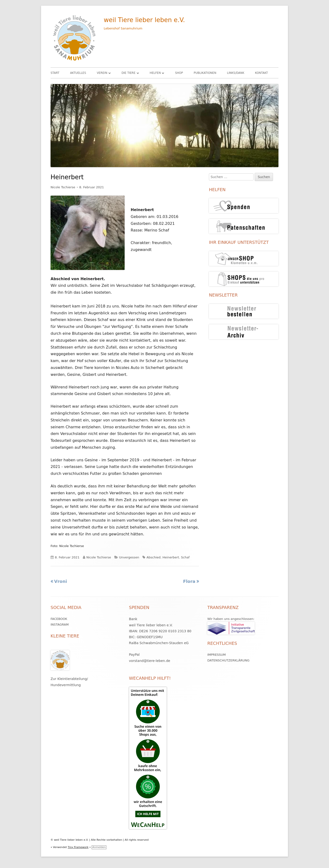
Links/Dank (236, 73)
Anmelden (99, 847)
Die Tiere (129, 73)
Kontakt (261, 73)
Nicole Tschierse (63, 187)
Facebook (59, 619)
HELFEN (155, 73)
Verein (102, 73)
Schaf (185, 557)
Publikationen (205, 73)
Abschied (153, 557)
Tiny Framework (78, 847)
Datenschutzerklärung (228, 660)
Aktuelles (78, 73)
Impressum (216, 655)
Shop (179, 73)
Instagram (60, 625)
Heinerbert (171, 557)
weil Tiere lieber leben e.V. (144, 20)
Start (55, 73)
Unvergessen (129, 557)
